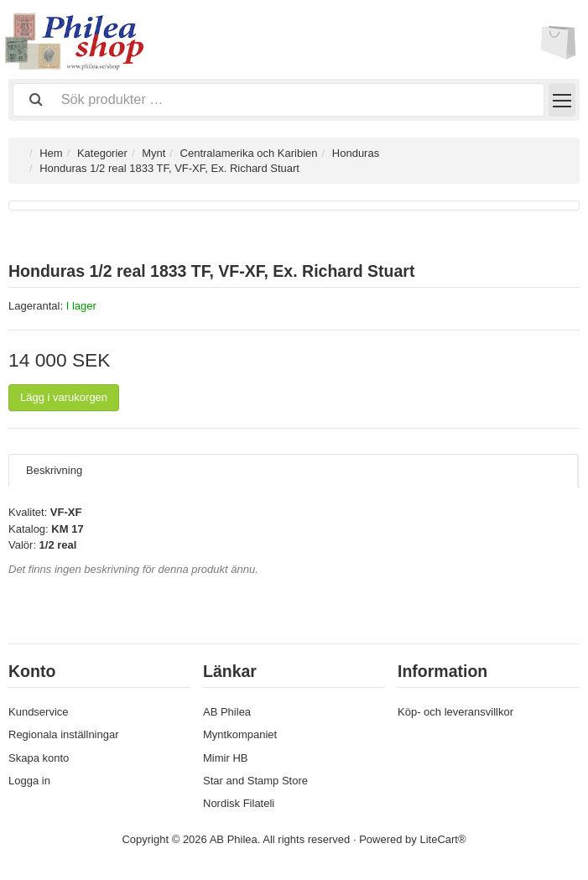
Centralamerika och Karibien (249, 153)
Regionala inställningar (64, 734)
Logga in (29, 781)
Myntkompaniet (240, 734)
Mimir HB (225, 758)
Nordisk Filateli (239, 803)
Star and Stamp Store (255, 781)
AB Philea (227, 712)
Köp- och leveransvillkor (455, 712)
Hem (51, 153)
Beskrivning (54, 470)
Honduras (356, 153)
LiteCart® (442, 839)
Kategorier (102, 153)
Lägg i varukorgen (64, 397)
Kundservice (39, 712)
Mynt (154, 153)
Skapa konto (39, 758)
